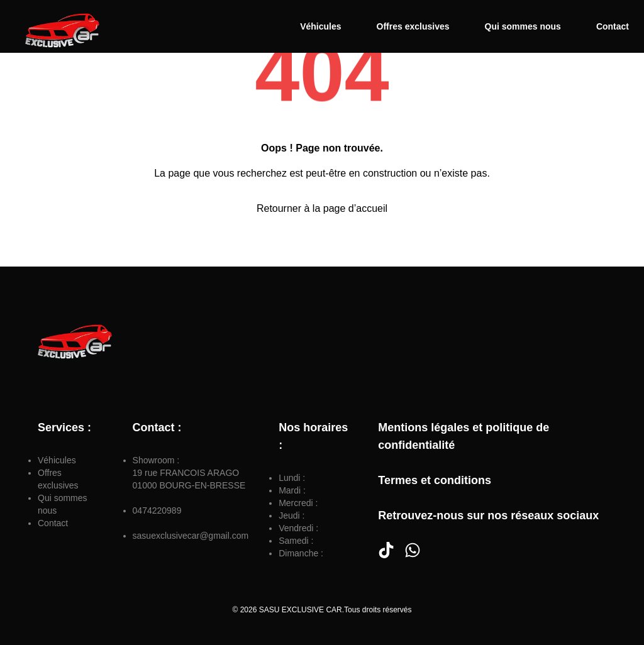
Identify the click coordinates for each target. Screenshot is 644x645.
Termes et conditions (435, 480)
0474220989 (157, 510)
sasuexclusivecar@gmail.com (191, 536)
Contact (613, 26)
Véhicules (320, 26)
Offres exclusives (413, 26)
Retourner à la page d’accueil (322, 208)
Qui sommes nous (523, 26)
